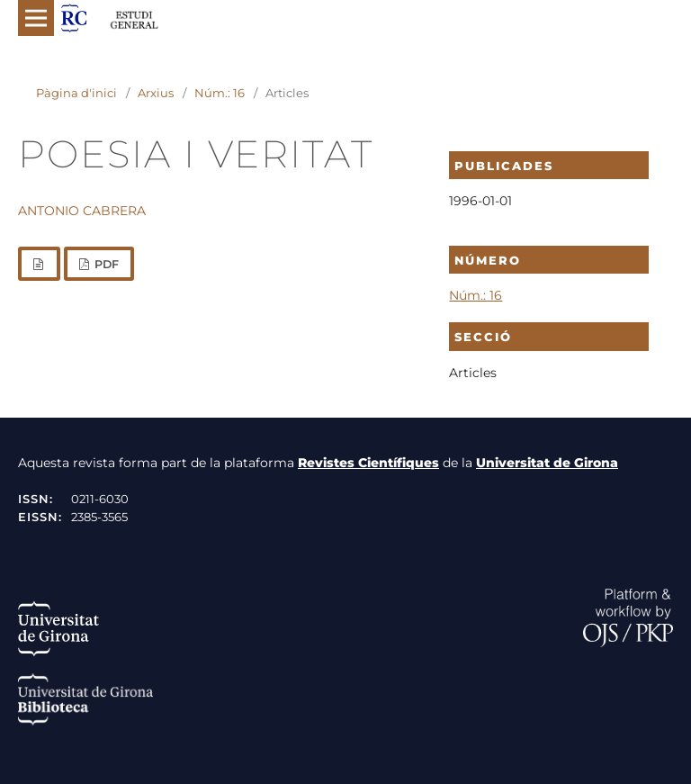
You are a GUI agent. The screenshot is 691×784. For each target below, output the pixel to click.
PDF (105, 264)
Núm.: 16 (220, 93)
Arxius (156, 93)
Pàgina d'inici (76, 93)
